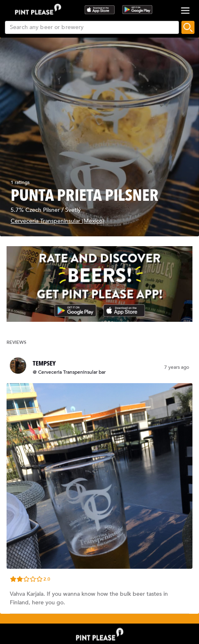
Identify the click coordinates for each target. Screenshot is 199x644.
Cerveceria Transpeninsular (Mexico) (57, 221)
